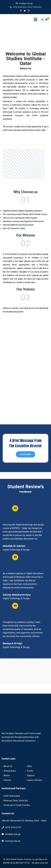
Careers (7, 780)
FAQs (30, 766)
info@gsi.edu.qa (26, 3)
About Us (8, 766)
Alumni (7, 775)
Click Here (26, 454)
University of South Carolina (17, 805)
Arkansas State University (16, 801)
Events (30, 771)
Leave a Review (34, 780)
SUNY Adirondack (12, 796)
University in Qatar (18, 228)
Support (31, 775)
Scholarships (10, 771)
